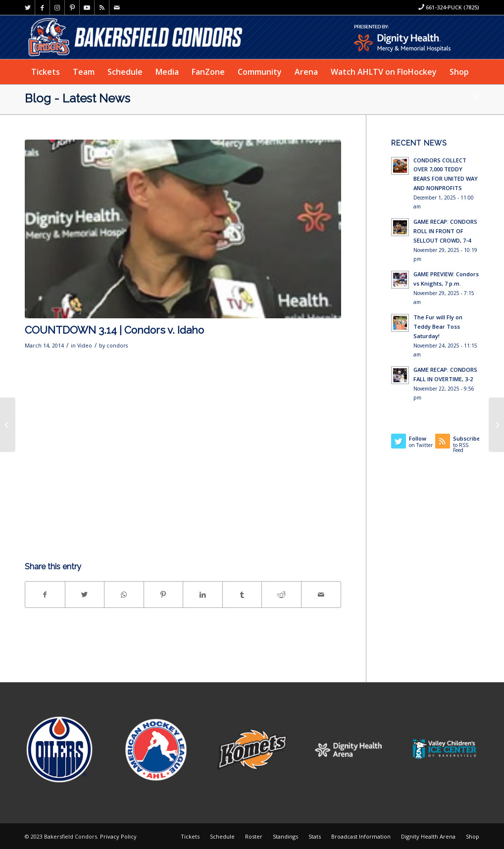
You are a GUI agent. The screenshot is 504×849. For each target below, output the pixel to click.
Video (85, 346)
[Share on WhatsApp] (124, 595)
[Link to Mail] (117, 7)
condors (117, 346)
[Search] (473, 97)
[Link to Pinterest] (72, 7)
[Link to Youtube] (87, 7)
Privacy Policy (118, 836)
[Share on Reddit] (281, 595)
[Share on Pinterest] (164, 595)
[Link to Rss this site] (102, 7)
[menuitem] (46, 72)
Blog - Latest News (77, 98)
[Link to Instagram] (57, 7)
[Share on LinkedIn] (203, 595)
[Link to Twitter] (27, 7)
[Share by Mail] (321, 595)
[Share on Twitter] (85, 595)
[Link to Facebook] (42, 7)
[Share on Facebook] (45, 595)
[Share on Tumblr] (242, 595)
